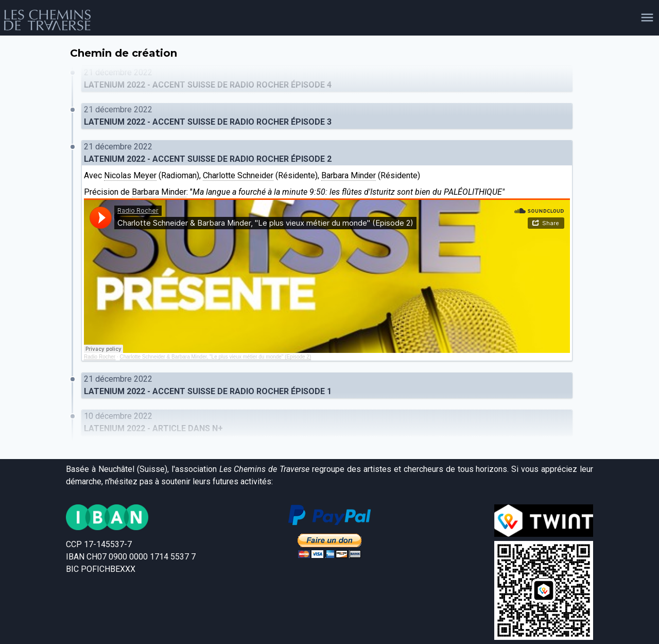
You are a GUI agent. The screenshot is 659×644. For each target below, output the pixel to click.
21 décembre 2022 (327, 79)
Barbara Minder (349, 175)
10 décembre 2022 (327, 423)
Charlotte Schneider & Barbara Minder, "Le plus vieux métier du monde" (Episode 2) (216, 357)
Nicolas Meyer (130, 175)
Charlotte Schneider (238, 175)
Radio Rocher (100, 357)
